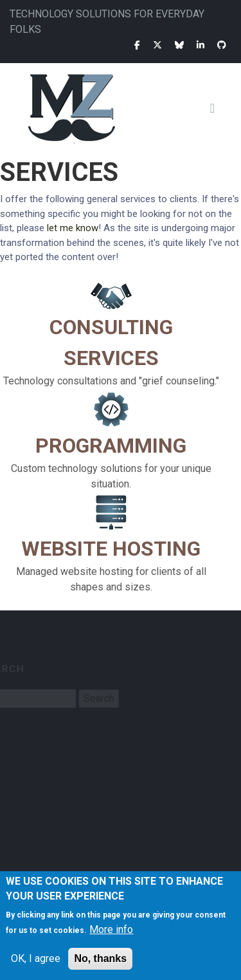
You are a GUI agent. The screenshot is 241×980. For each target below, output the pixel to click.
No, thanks (100, 958)
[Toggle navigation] (217, 108)
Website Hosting (111, 549)
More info (111, 929)
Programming (111, 446)
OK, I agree (36, 958)
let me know (73, 228)
